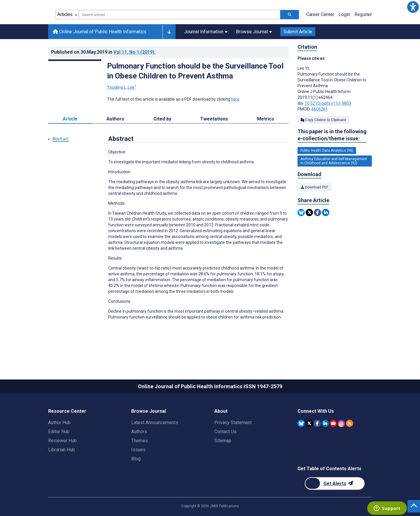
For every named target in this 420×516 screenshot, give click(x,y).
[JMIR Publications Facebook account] (317, 423)
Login (344, 14)
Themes (140, 441)
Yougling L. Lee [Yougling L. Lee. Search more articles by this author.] (122, 87)
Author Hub (59, 423)
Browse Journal (254, 32)
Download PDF (314, 187)
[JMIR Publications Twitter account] (309, 423)
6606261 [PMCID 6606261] (320, 109)
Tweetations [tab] (214, 119)
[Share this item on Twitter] (309, 212)
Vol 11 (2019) (134, 52)
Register (363, 14)
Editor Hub (59, 432)
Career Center (320, 14)
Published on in (103, 52)
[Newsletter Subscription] (335, 483)
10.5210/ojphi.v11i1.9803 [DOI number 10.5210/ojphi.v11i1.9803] (328, 103)
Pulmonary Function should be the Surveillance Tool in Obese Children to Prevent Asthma (195, 71)
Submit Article (298, 32)
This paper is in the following (332, 135)
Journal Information (206, 32)
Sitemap (223, 441)
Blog (136, 459)
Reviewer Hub (62, 441)
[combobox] (180, 15)
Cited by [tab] (162, 119)
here (235, 99)
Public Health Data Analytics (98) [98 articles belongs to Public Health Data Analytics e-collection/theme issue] (327, 151)
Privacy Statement (233, 423)
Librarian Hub (62, 450)
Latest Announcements (155, 423)
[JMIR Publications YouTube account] (333, 423)
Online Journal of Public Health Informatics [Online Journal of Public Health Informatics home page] (100, 32)
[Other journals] (169, 32)
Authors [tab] (115, 119)
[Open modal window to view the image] (75, 60)
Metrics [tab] (266, 119)
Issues (138, 450)
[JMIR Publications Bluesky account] (301, 423)
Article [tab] (70, 119)
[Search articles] (290, 15)
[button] (413, 7)
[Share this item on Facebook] (317, 212)
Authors (139, 432)
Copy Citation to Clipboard (323, 120)
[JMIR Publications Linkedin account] (325, 423)
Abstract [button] (61, 139)
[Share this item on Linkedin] (326, 212)
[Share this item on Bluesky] (301, 212)
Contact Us (225, 432)
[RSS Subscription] (350, 423)
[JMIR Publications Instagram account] (341, 423)
